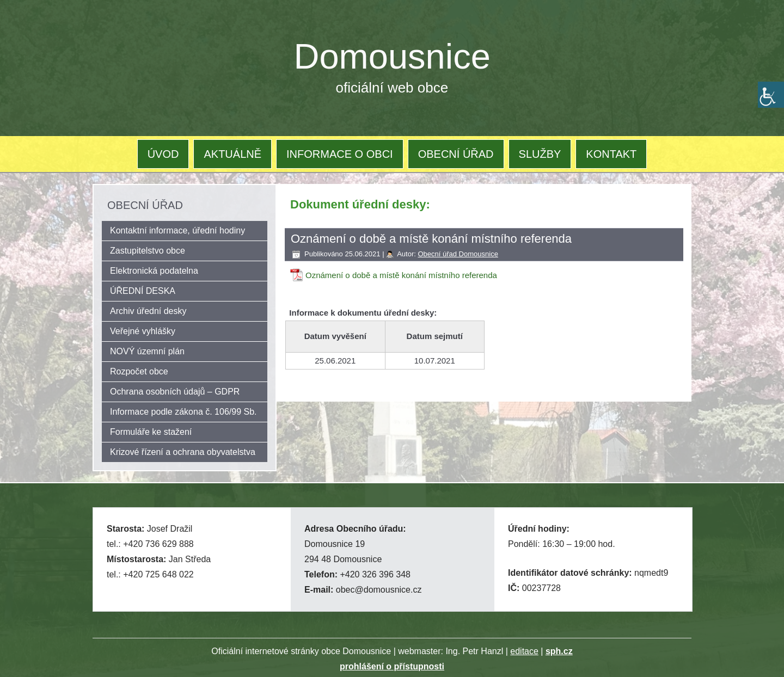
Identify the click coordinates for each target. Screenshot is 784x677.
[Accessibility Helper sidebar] (771, 95)
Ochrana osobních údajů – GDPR (175, 392)
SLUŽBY (540, 154)
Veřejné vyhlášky (143, 331)
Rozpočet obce (139, 371)
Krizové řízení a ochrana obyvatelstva (183, 452)
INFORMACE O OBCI (340, 154)
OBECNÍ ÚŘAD (456, 154)
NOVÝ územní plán (147, 351)
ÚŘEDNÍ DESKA (143, 291)
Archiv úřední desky (148, 311)
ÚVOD (163, 154)
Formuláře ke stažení (151, 432)
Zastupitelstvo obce (148, 251)
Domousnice (392, 56)
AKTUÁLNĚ (232, 154)
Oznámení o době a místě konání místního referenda (401, 275)
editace (524, 651)
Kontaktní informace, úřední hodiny (177, 230)
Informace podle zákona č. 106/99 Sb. (183, 412)
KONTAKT (611, 154)
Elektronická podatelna (154, 271)
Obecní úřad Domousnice (458, 254)
